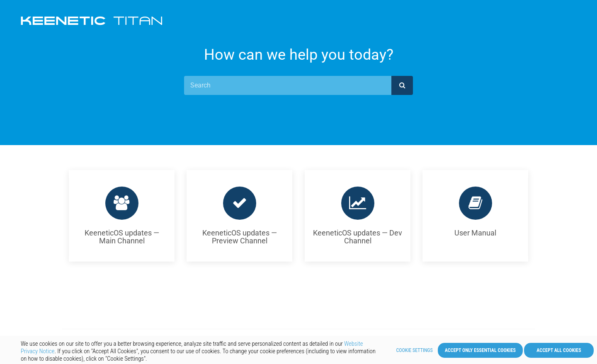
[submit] (402, 85)
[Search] (288, 85)
